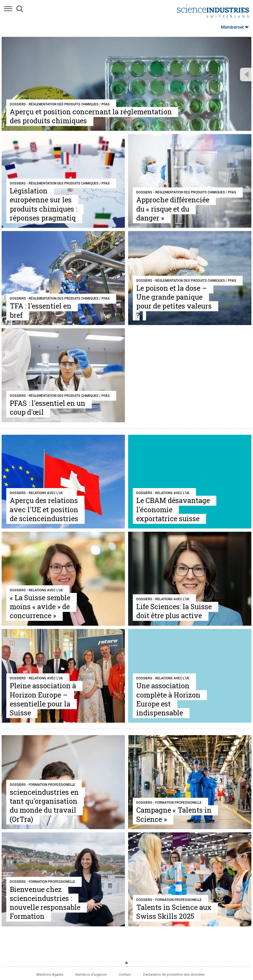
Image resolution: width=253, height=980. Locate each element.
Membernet (235, 27)
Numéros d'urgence (91, 974)
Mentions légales (50, 974)
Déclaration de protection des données (174, 974)
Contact (125, 974)
